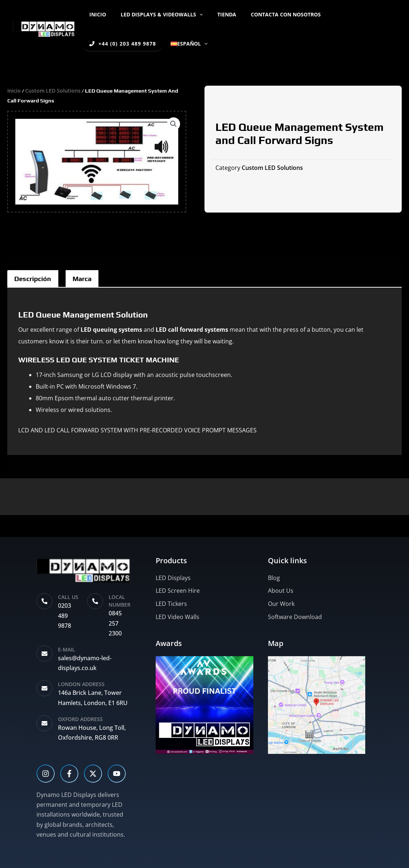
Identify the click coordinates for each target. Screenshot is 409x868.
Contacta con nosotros (270, 14)
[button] (193, 15)
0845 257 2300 (115, 623)
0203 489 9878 (65, 615)
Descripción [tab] (36, 279)
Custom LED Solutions (55, 90)
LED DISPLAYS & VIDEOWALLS (155, 14)
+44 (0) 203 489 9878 (352, 14)
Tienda (216, 14)
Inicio (96, 14)
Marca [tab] (92, 279)
